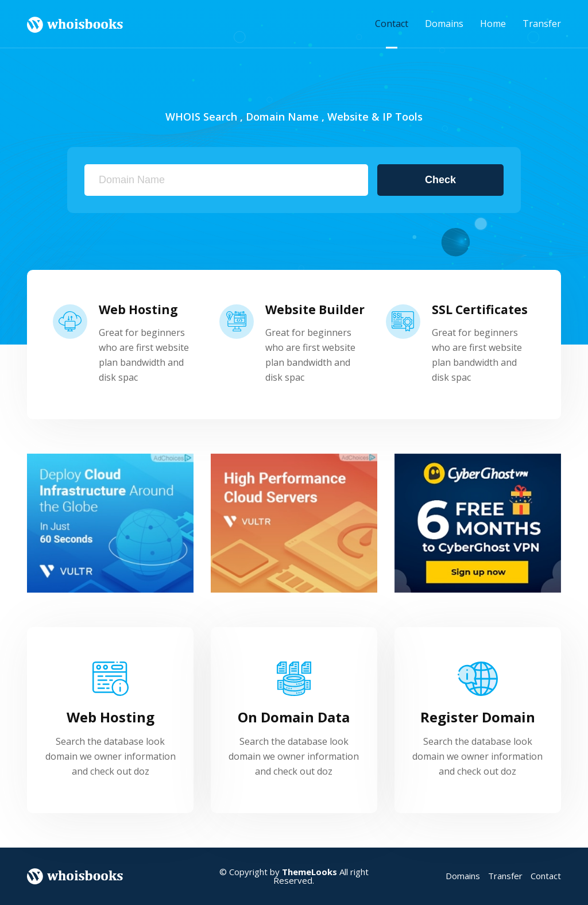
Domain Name (282, 117)
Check (440, 180)
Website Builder (315, 310)
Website (348, 117)
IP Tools (403, 117)
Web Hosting (138, 310)
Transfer (542, 24)
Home (493, 24)
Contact (392, 24)
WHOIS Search (201, 117)
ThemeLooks (310, 872)
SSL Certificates (480, 310)
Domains (444, 24)
